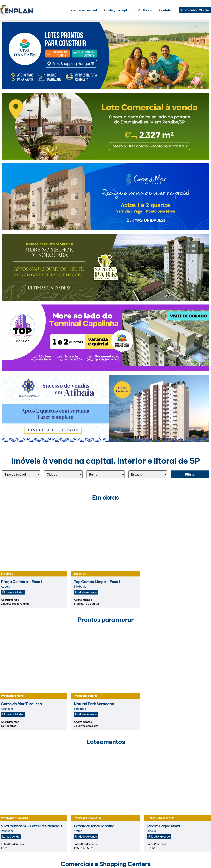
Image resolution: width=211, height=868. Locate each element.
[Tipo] (21, 474)
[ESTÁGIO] (148, 474)
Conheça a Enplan (117, 10)
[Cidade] (63, 474)
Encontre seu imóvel (82, 10)
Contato (165, 10)
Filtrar (190, 474)
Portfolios (145, 10)
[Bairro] (105, 474)
